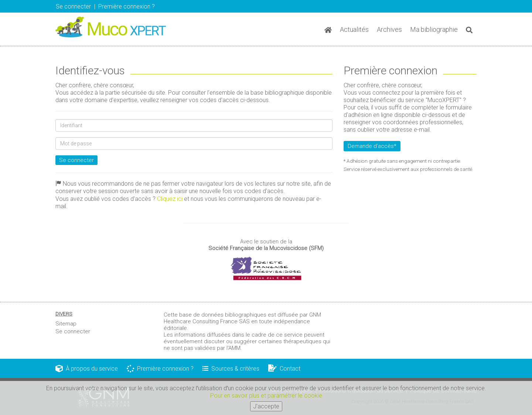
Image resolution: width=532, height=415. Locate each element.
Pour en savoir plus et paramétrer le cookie (266, 397)
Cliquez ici (170, 199)
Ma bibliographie (434, 29)
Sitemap (66, 324)
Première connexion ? (160, 369)
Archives (389, 29)
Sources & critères (231, 369)
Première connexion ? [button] (127, 6)
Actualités (354, 29)
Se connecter (73, 6)
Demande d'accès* (372, 146)
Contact (284, 369)
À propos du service (87, 369)
